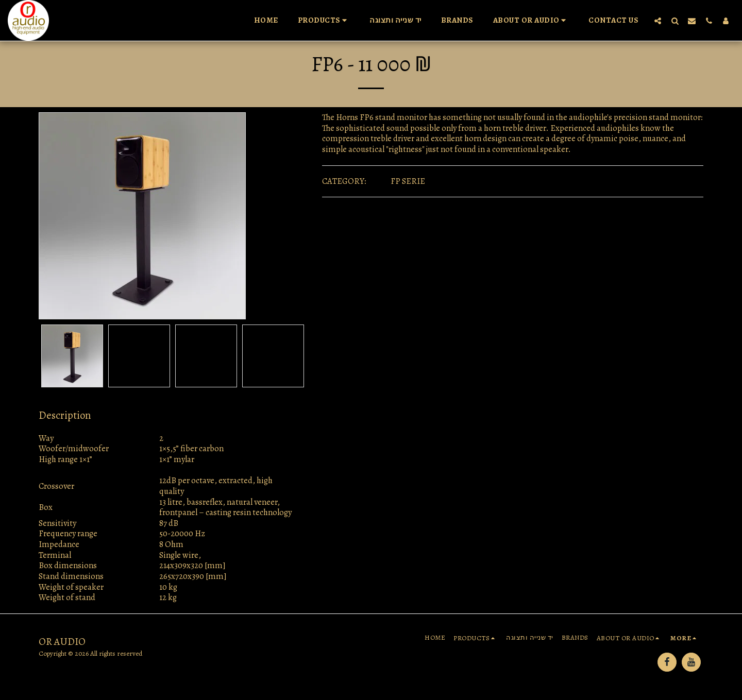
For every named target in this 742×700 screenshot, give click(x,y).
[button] (324, 21)
